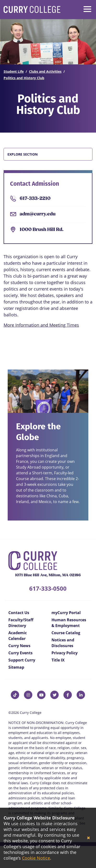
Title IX (58, 660)
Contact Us (19, 613)
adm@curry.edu (38, 214)
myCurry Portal (66, 613)
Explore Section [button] (23, 154)
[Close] (88, 838)
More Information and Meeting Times (41, 325)
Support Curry (22, 660)
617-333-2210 (35, 199)
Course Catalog (66, 633)
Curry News (19, 646)
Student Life (14, 71)
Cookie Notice (36, 858)
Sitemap (16, 667)
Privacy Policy (65, 653)
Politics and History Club (24, 78)
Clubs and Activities (45, 71)
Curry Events (20, 653)
